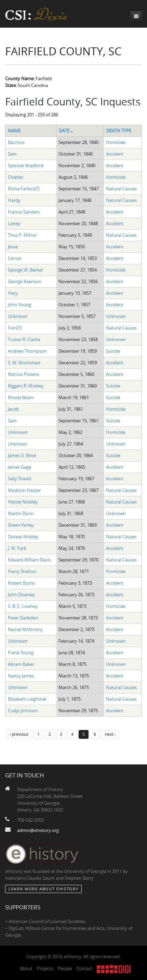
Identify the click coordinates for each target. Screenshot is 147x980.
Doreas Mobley (23, 537)
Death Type (119, 131)
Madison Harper (24, 490)
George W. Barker (25, 270)
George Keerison (25, 281)
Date (66, 131)
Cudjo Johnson (23, 711)
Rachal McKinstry (25, 629)
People (65, 968)
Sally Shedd (19, 479)
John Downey (21, 595)
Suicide (113, 351)
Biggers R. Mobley (26, 386)
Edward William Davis (29, 560)
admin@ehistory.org (38, 830)
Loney (14, 223)
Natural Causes (121, 189)
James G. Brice (22, 455)
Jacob (13, 409)
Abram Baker (21, 664)
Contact (84, 968)
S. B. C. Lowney (23, 606)
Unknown (18, 316)
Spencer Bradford (26, 165)
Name (14, 131)
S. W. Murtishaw (24, 363)
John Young (19, 305)
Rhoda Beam (21, 397)
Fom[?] (15, 328)
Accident (115, 154)
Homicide (116, 142)
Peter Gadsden (23, 618)
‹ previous (19, 734)
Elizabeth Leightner (27, 699)
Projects (45, 968)
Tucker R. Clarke (24, 339)
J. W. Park (17, 548)
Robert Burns (21, 583)
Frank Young (21, 653)
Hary (13, 293)
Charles (15, 177)
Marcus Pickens (24, 374)
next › (110, 734)
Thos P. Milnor (22, 235)
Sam (12, 154)
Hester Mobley (23, 502)
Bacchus (16, 142)
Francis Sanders (24, 212)
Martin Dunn (21, 513)
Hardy (14, 200)
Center (15, 258)
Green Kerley (21, 525)
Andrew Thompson (27, 351)
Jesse (13, 247)
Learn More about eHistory (43, 889)
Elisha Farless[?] (24, 189)
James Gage (19, 467)
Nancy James (21, 676)
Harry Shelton (22, 571)
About (26, 968)
